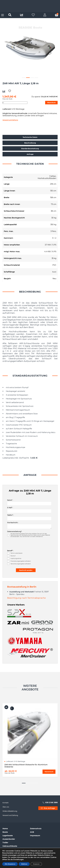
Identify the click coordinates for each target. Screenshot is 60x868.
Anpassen (36, 864)
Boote (5, 832)
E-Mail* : (10, 508)
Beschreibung (30, 143)
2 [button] (28, 78)
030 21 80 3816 (50, 802)
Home (5, 829)
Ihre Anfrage (48, 808)
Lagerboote (8, 836)
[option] (30, 47)
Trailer (5, 843)
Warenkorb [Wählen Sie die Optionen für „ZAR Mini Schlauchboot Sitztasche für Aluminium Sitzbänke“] (49, 772)
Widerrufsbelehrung (10, 811)
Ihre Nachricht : (13, 523)
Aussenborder (9, 839)
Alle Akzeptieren (10, 864)
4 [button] (36, 78)
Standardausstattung (30, 149)
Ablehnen (24, 864)
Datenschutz (36, 829)
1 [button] (24, 78)
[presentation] (25, 544)
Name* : (10, 500)
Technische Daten (30, 137)
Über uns (6, 807)
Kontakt (6, 803)
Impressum (35, 836)
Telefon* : (10, 515)
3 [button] (32, 78)
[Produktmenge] (15, 103)
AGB (32, 832)
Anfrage (30, 154)
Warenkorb (51, 103)
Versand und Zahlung (10, 120)
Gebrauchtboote (10, 846)
